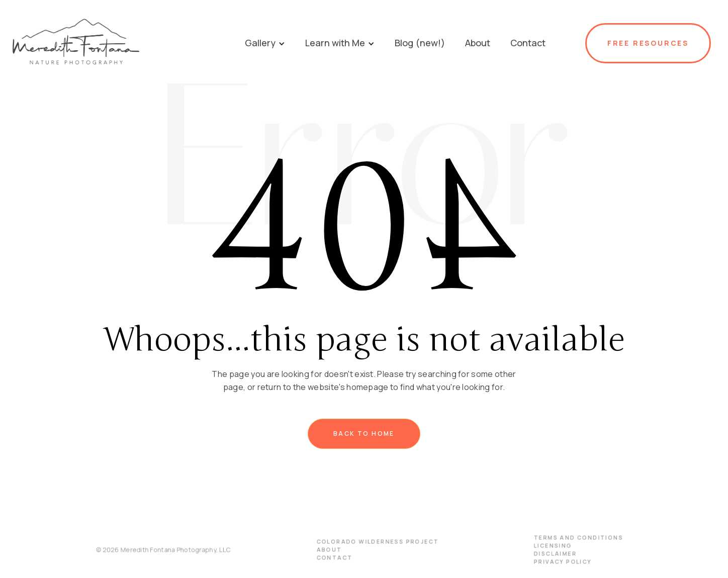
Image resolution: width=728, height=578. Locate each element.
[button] (265, 43)
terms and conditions (571, 538)
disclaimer (549, 554)
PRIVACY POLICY (556, 562)
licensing (547, 546)
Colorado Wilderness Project (377, 542)
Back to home (364, 433)
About (331, 550)
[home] (121, 43)
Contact (336, 558)
